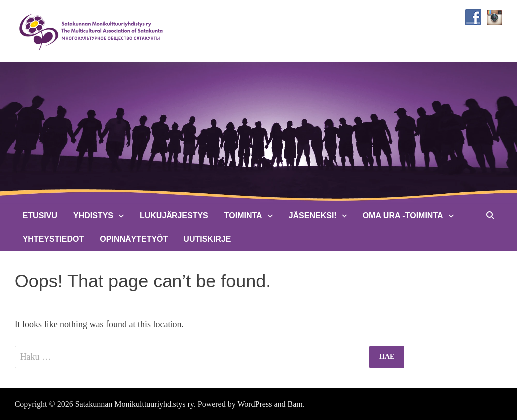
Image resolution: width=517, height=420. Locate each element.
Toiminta (243, 215)
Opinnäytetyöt (134, 239)
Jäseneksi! (313, 215)
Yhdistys (93, 215)
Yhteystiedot (54, 239)
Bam (295, 404)
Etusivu (40, 215)
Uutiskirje (207, 239)
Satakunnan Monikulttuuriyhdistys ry (135, 404)
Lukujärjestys (174, 215)
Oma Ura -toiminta (403, 215)
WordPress (255, 404)
